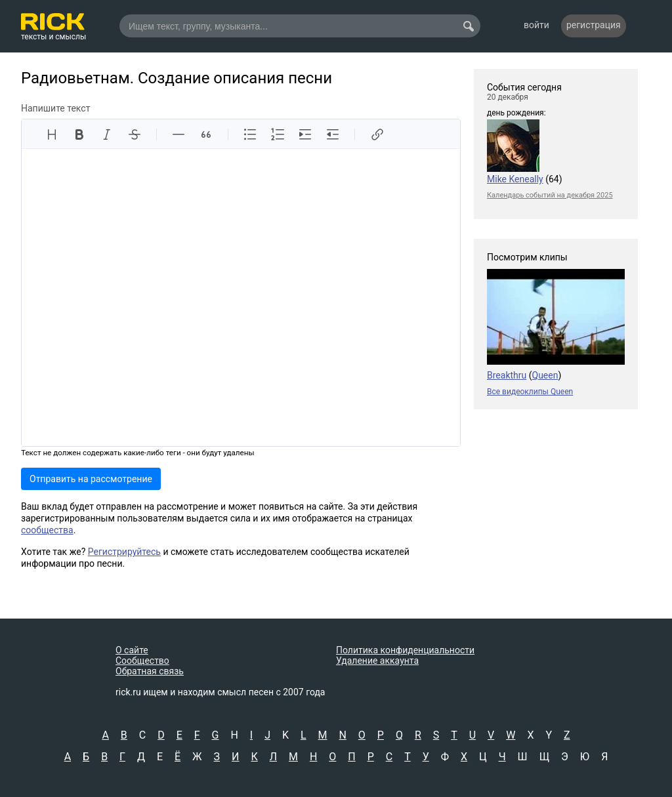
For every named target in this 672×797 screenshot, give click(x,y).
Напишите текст (55, 108)
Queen (545, 375)
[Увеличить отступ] (305, 134)
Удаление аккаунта (377, 661)
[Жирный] (79, 134)
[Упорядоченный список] (278, 134)
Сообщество (142, 661)
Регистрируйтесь (124, 552)
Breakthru (507, 375)
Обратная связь (150, 671)
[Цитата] (206, 134)
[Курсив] (107, 134)
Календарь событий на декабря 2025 (550, 195)
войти (536, 25)
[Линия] (178, 134)
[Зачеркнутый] (135, 134)
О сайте (132, 650)
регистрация (594, 25)
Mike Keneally (515, 179)
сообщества (47, 530)
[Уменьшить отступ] (333, 134)
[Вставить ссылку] (377, 134)
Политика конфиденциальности (405, 650)
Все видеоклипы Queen (530, 392)
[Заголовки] (52, 134)
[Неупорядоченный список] (250, 134)
